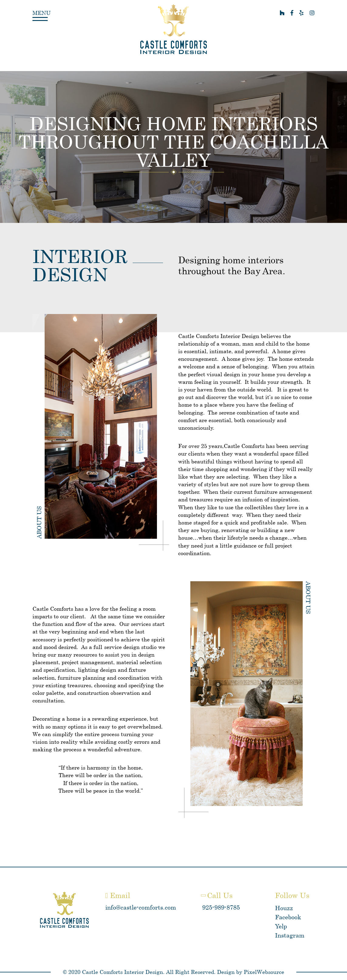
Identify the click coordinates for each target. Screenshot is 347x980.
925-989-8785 (221, 907)
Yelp (281, 926)
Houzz (284, 908)
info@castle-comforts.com (141, 907)
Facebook (288, 917)
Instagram (290, 935)
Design (226, 972)
